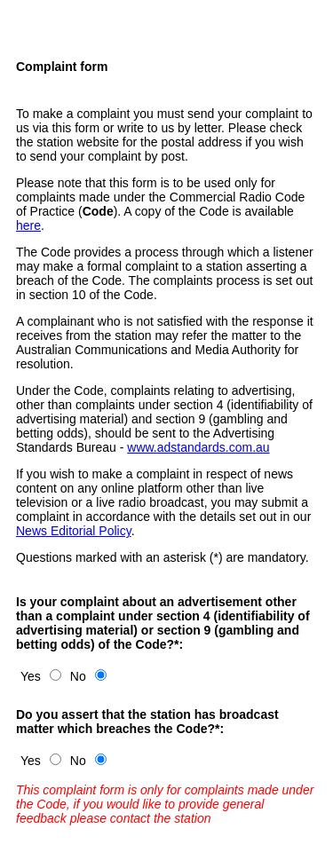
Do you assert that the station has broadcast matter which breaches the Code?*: (147, 722)
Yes (31, 676)
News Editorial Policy (74, 531)
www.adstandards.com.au (198, 447)
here (28, 225)
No (78, 676)
